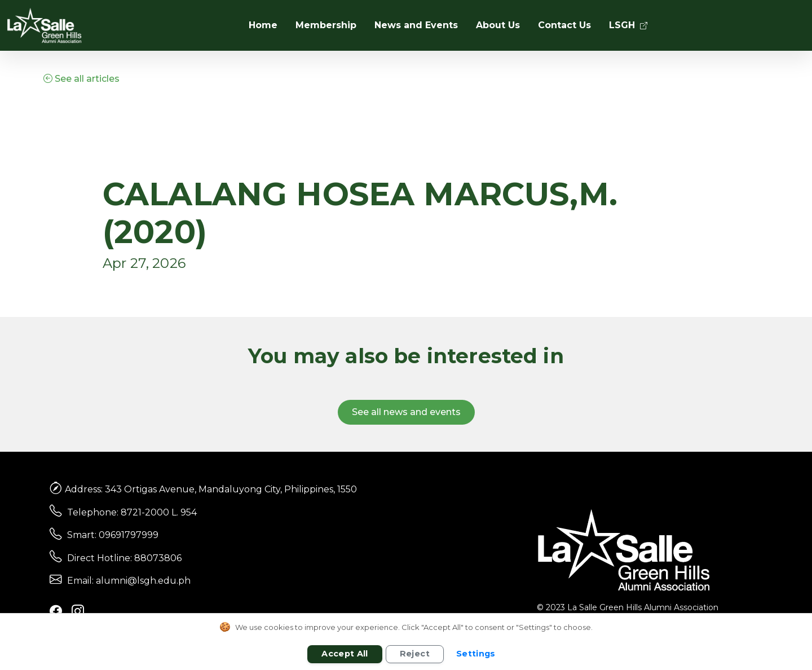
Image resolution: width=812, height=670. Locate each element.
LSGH (628, 25)
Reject (415, 654)
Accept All (345, 654)
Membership (326, 25)
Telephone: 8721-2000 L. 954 (132, 512)
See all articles (81, 79)
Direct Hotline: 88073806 (124, 558)
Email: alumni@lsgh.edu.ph (129, 581)
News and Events (416, 25)
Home (263, 25)
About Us (498, 25)
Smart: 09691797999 (113, 535)
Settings (476, 654)
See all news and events (406, 412)
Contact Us (564, 25)
